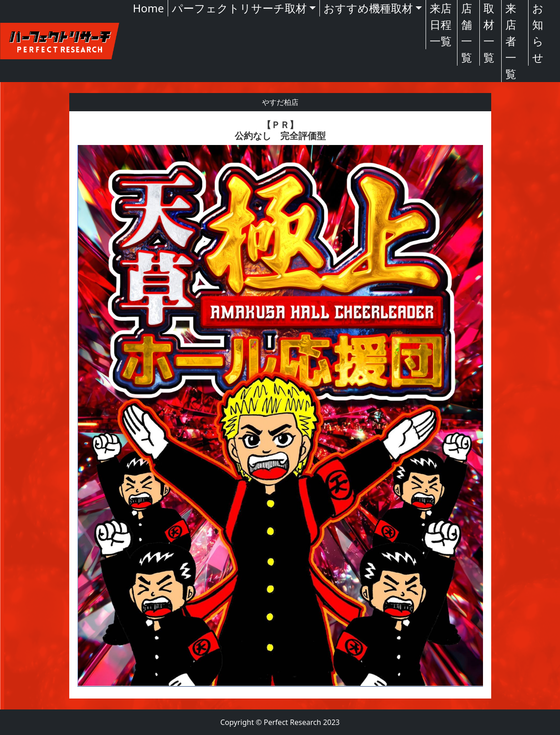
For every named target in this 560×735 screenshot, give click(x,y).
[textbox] (280, 405)
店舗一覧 (467, 33)
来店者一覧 (511, 41)
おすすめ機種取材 (368, 8)
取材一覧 (489, 33)
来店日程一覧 (441, 24)
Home (149, 8)
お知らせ (538, 33)
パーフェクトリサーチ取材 (239, 8)
